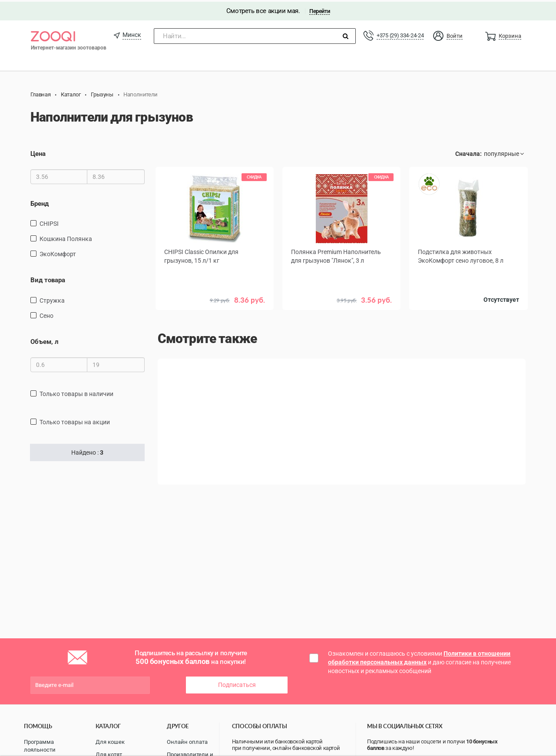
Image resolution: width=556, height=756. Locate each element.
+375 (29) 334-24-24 (400, 34)
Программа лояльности (40, 744)
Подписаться (237, 683)
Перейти (319, 9)
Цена (38, 152)
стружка (52, 299)
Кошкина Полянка (66, 237)
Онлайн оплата (187, 740)
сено (46, 314)
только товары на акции (75, 420)
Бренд (40, 202)
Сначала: (468, 152)
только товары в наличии (76, 392)
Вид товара (48, 278)
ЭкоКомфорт (58, 252)
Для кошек (110, 740)
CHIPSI (49, 222)
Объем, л (45, 340)
